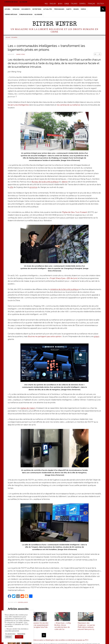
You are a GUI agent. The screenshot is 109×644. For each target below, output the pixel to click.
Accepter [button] (19, 637)
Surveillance (23, 602)
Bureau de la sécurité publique (45, 182)
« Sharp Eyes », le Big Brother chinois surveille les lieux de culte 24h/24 (63, 627)
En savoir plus (10, 634)
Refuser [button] (9, 637)
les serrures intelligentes (18, 105)
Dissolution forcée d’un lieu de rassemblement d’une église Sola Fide (40, 626)
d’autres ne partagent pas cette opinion (45, 336)
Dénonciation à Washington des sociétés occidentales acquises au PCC (62, 641)
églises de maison (28, 408)
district (65, 182)
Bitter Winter (55, 24)
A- (100, 54)
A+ (96, 54)
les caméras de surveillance (69, 105)
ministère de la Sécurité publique (64, 289)
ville (11, 187)
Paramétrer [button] (21, 634)
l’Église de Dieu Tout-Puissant (75, 212)
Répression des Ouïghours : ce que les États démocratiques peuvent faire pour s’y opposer (86, 627)
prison (97, 336)
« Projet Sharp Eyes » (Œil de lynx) (63, 278)
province (34, 187)
